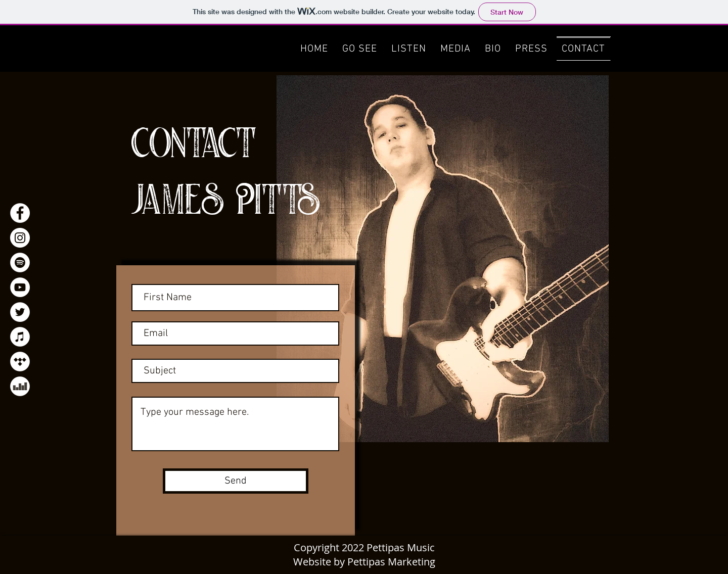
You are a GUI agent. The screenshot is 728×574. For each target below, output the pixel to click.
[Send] (236, 481)
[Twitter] (20, 312)
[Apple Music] (20, 337)
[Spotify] (20, 262)
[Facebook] (20, 213)
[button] (456, 49)
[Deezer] (20, 386)
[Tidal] (20, 362)
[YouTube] (20, 287)
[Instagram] (20, 238)
